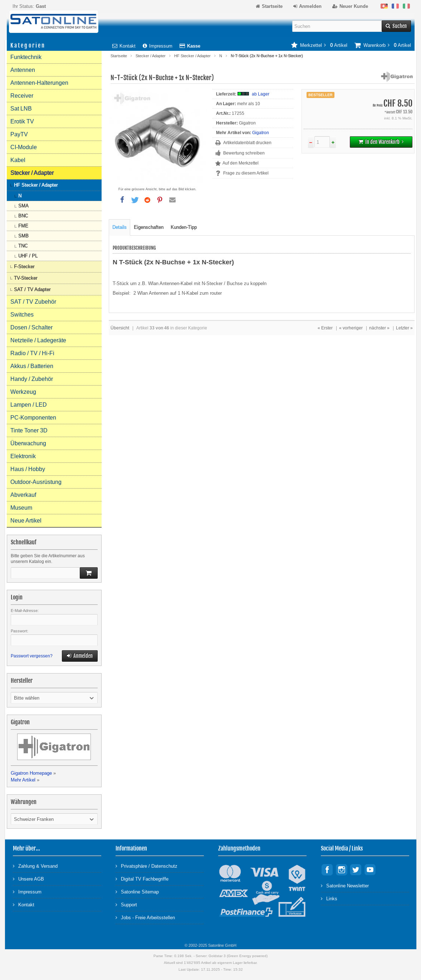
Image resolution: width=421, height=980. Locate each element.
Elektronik (23, 456)
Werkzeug (23, 392)
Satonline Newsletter (345, 885)
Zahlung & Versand (35, 866)
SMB (23, 236)
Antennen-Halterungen (39, 83)
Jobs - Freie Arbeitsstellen (145, 917)
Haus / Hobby (28, 469)
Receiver (22, 96)
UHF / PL (28, 256)
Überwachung (28, 443)
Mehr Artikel (23, 780)
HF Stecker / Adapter (192, 56)
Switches (22, 315)
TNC (23, 246)
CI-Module (24, 147)
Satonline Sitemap (137, 891)
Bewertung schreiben (244, 153)
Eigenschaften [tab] (149, 227)
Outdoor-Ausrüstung (36, 482)
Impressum (158, 46)
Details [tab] (119, 227)
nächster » (379, 328)
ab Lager (261, 94)
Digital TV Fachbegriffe (142, 879)
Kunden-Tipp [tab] (184, 227)
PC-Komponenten (33, 418)
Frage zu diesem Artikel (246, 173)
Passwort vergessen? (32, 656)
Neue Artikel (26, 521)
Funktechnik (26, 57)
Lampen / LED (29, 405)
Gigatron (261, 133)
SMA (23, 206)
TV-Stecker (26, 278)
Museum (21, 508)
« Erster (325, 328)
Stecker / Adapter (151, 56)
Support (126, 904)
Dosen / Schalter (31, 327)
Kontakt (124, 46)
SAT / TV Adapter (32, 290)
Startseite (119, 56)
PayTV (19, 134)
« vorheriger (351, 328)
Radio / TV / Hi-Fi (32, 353)
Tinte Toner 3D (29, 430)
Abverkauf (23, 495)
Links (329, 898)
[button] (122, 200)
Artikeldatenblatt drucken (247, 143)
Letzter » (404, 328)
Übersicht (120, 328)
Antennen (23, 70)
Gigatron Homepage (31, 773)
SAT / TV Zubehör (33, 302)
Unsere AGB (28, 879)
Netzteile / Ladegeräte (38, 340)
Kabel (18, 160)
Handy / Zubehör (32, 379)
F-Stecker (24, 267)
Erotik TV (22, 121)
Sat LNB (21, 109)
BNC (23, 216)
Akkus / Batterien (32, 366)
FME (23, 226)
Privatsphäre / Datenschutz (146, 866)
